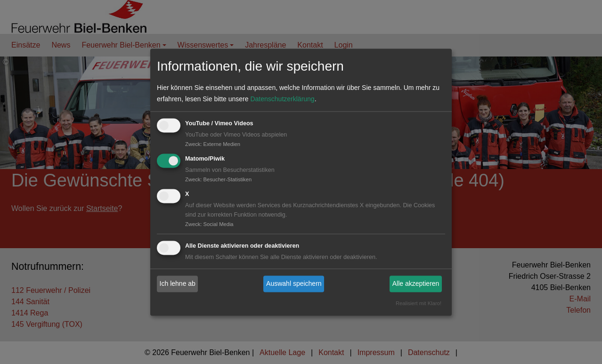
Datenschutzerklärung (282, 99)
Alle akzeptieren (416, 284)
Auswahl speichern (294, 284)
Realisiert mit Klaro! (419, 303)
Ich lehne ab (178, 284)
